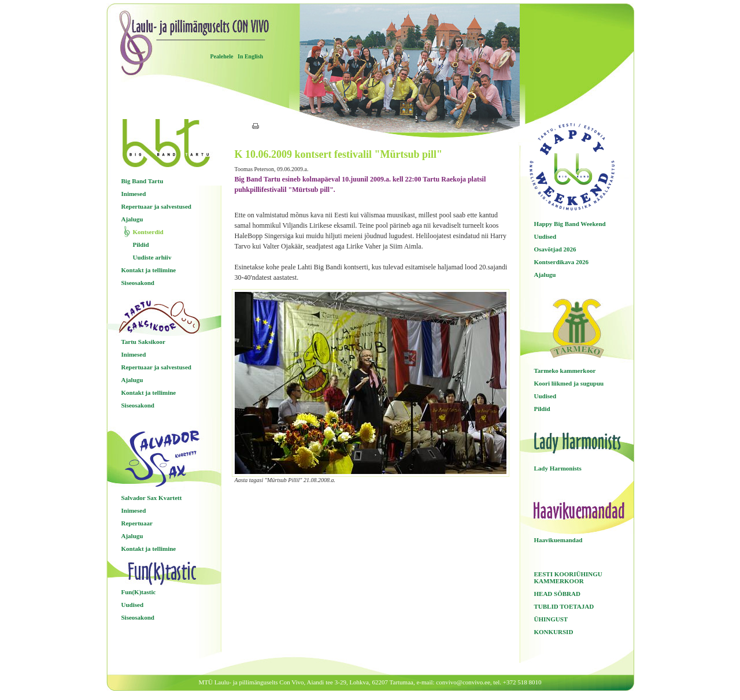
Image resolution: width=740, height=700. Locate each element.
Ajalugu (132, 219)
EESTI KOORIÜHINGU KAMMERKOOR (568, 577)
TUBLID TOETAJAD (564, 606)
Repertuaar (137, 523)
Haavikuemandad (558, 540)
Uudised (133, 605)
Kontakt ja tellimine (149, 270)
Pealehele (222, 56)
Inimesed (134, 194)
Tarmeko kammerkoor (565, 371)
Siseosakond (138, 283)
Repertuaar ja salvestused (156, 206)
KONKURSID (554, 632)
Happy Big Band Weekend (570, 224)
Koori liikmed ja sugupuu (569, 383)
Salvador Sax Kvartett (152, 498)
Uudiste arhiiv (152, 257)
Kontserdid (148, 232)
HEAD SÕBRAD (557, 594)
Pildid (141, 245)
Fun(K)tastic (139, 592)
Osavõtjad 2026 (555, 249)
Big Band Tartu (143, 181)
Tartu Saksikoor (143, 342)
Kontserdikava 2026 (561, 262)
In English (250, 56)
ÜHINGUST (551, 619)
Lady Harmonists (558, 468)
